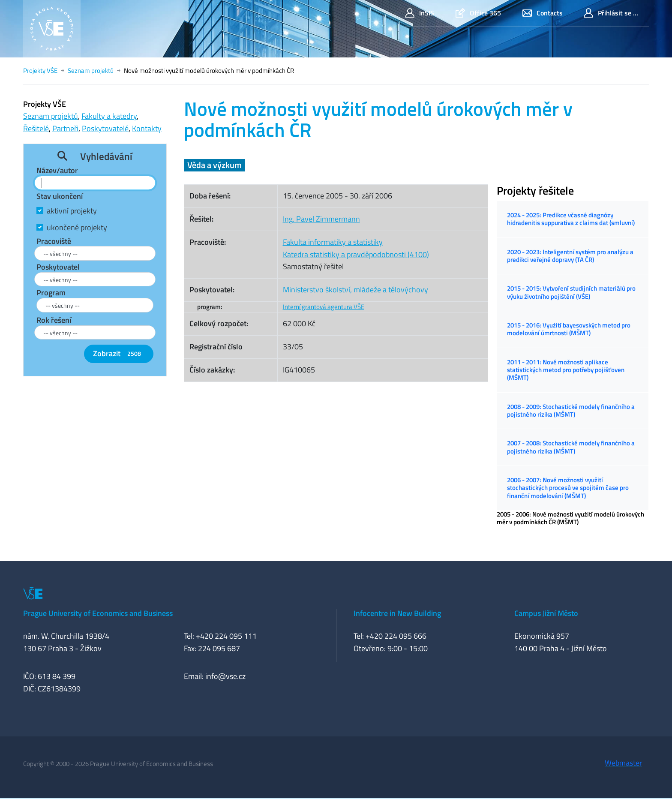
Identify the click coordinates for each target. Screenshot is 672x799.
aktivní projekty (72, 211)
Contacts (543, 13)
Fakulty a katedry (109, 116)
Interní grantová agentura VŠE (324, 307)
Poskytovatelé (105, 128)
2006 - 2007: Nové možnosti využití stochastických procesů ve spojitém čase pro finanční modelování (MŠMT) (568, 488)
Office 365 (478, 13)
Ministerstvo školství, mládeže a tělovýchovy (355, 290)
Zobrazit (119, 353)
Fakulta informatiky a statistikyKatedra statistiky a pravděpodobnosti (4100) (356, 248)
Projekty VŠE (40, 71)
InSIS (420, 13)
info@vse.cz (225, 676)
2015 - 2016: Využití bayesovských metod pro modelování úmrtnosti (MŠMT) (569, 329)
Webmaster (623, 763)
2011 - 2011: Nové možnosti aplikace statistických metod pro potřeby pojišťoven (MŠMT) (566, 370)
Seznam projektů (91, 71)
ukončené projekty (77, 227)
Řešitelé (36, 128)
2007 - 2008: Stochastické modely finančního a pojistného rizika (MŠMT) (571, 447)
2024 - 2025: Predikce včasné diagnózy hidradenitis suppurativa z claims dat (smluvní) (571, 219)
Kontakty (147, 128)
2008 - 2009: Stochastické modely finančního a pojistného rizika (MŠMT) (571, 410)
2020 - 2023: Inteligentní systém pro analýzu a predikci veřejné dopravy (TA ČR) (570, 256)
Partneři (65, 128)
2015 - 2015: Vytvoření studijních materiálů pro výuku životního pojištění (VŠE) (571, 292)
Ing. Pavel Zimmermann (321, 219)
